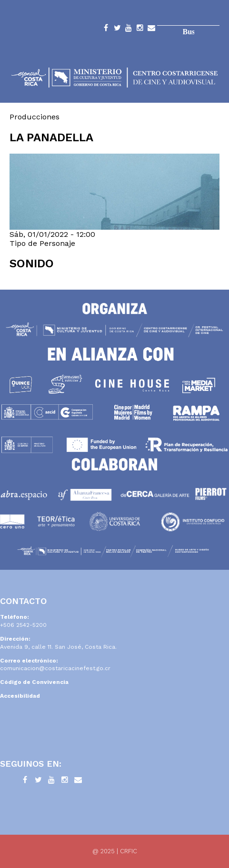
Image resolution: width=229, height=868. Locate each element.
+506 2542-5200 (23, 625)
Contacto (151, 29)
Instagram (140, 29)
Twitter (117, 29)
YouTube (129, 29)
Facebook (106, 29)
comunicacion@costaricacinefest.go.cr (55, 668)
